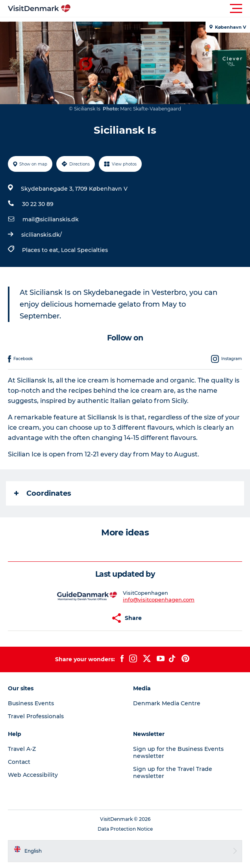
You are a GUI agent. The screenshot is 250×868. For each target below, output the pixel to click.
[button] (160, 9)
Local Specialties (84, 250)
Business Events (31, 703)
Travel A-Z (22, 749)
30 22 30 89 (38, 204)
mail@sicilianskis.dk (51, 219)
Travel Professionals (36, 716)
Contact (19, 762)
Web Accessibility (33, 775)
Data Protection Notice (125, 829)
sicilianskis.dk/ (42, 235)
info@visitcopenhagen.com (159, 600)
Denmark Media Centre (167, 703)
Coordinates (43, 493)
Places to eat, (42, 250)
